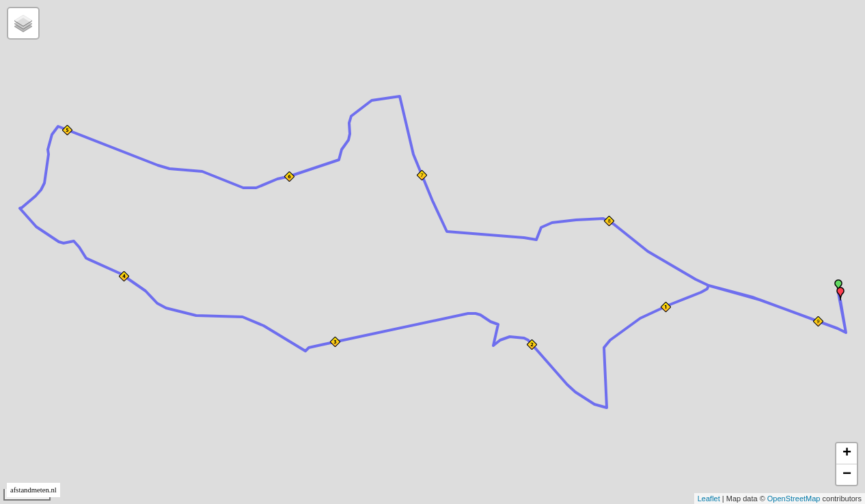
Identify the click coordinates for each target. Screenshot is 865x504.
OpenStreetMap (794, 499)
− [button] (847, 475)
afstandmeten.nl (33, 490)
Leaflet (709, 499)
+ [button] (847, 453)
